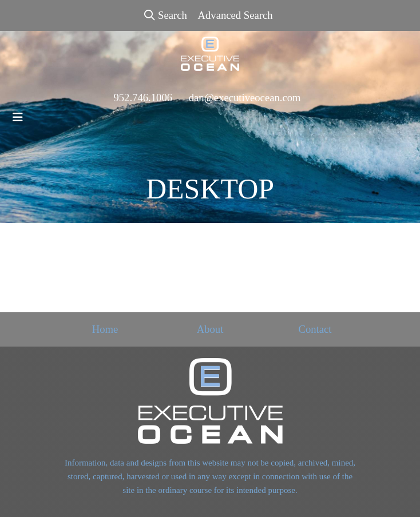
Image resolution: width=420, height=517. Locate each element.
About (210, 329)
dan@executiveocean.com (245, 98)
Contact (315, 329)
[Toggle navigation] (18, 117)
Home (105, 329)
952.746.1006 (143, 98)
